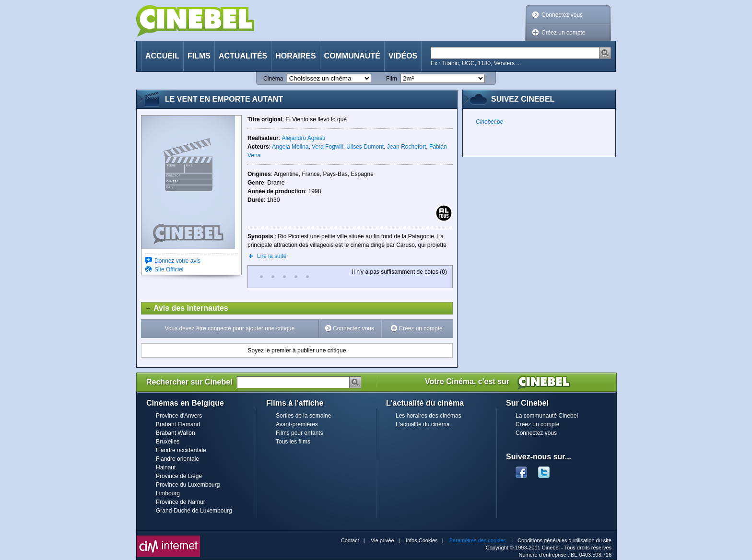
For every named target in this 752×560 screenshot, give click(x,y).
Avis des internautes (185, 308)
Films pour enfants (300, 433)
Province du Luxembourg (188, 485)
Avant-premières (297, 424)
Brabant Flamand (178, 424)
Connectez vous (562, 15)
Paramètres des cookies (478, 540)
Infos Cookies (422, 540)
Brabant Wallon (176, 433)
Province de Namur (181, 502)
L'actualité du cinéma (423, 424)
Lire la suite (272, 256)
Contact (350, 540)
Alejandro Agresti (303, 138)
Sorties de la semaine (303, 416)
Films (199, 56)
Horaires (295, 56)
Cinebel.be (489, 122)
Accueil (162, 56)
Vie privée (382, 540)
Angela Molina (290, 147)
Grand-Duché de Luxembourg (194, 511)
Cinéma (273, 79)
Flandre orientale (177, 459)
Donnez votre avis (177, 261)
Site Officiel (169, 269)
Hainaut (166, 467)
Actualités (243, 56)
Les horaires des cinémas (429, 416)
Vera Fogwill (327, 147)
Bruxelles (168, 442)
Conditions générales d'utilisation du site (564, 540)
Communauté (352, 56)
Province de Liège (179, 476)
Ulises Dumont (365, 147)
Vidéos (403, 56)
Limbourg (168, 493)
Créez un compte (563, 33)
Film (392, 79)
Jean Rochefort (406, 147)
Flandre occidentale (181, 450)
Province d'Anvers (179, 416)
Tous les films (293, 442)
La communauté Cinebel (547, 416)
